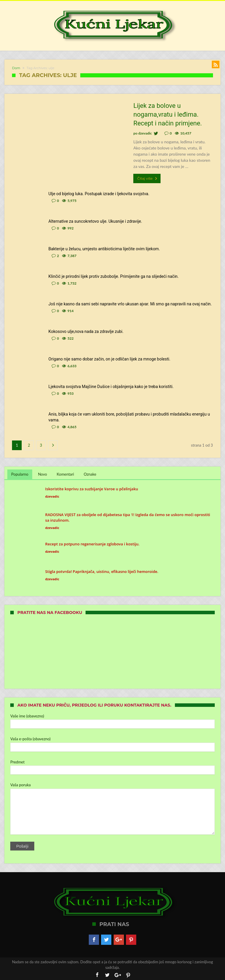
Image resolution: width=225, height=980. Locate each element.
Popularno (20, 474)
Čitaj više (148, 178)
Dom (16, 68)
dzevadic (145, 133)
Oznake (90, 474)
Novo (43, 474)
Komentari (65, 474)
